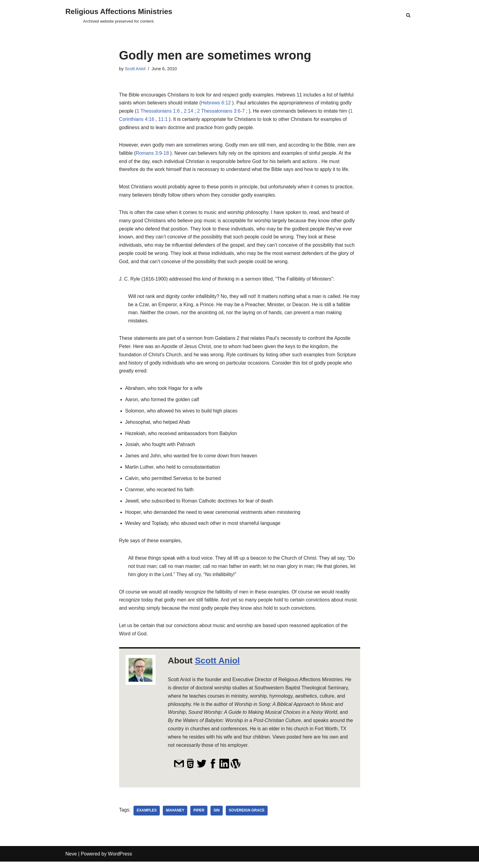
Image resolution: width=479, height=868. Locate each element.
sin (217, 817)
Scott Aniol (135, 69)
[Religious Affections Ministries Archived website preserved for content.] (119, 15)
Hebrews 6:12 (217, 103)
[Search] (408, 15)
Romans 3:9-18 (153, 154)
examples (147, 817)
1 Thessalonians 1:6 (158, 112)
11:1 (163, 120)
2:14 (189, 112)
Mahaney (176, 817)
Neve (71, 860)
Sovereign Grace (247, 817)
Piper (199, 817)
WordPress (120, 860)
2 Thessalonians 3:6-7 (222, 112)
